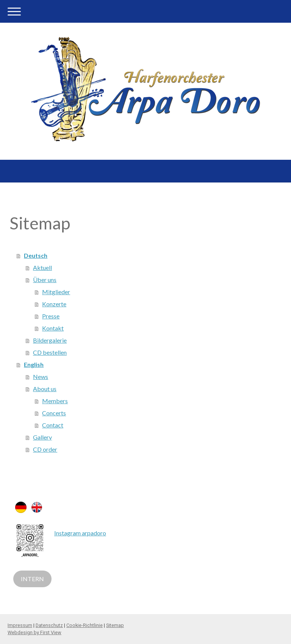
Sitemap (115, 625)
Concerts (54, 413)
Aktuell (42, 267)
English (34, 364)
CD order (45, 449)
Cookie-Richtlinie (84, 625)
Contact (53, 425)
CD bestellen (50, 352)
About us (45, 389)
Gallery (42, 437)
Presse (51, 316)
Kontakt (53, 328)
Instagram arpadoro (80, 533)
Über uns (45, 280)
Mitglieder (56, 292)
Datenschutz (49, 625)
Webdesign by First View (34, 632)
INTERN (32, 579)
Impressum (20, 625)
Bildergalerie (50, 340)
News (41, 377)
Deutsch (36, 255)
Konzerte (54, 304)
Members (55, 401)
